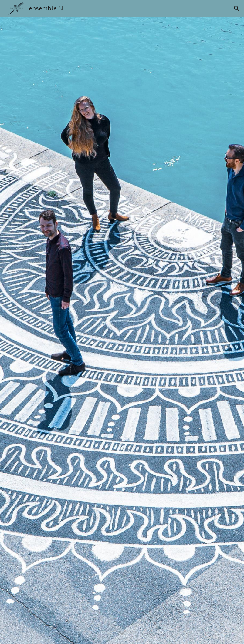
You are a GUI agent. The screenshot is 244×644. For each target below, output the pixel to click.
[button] (237, 8)
